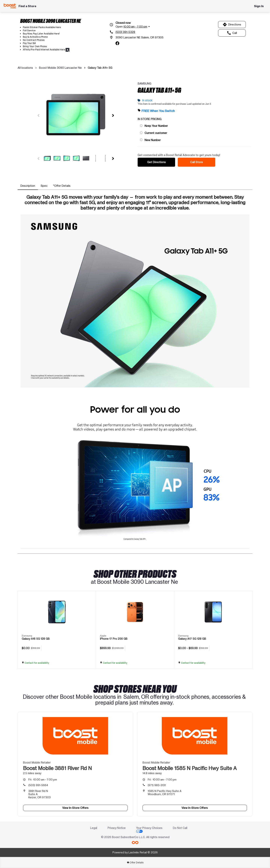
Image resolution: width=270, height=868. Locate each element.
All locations (25, 68)
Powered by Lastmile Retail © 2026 (135, 852)
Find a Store (27, 6)
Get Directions (156, 162)
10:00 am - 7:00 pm (43, 780)
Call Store (196, 162)
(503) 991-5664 (38, 785)
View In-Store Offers (75, 808)
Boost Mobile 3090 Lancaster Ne (60, 68)
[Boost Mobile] (10, 6)
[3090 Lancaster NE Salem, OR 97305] (136, 37)
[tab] (28, 186)
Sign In (259, 6)
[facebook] (117, 43)
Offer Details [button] (135, 862)
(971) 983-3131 (157, 785)
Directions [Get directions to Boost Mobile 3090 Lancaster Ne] (232, 25)
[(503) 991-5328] (136, 32)
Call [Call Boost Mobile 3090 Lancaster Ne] (232, 33)
